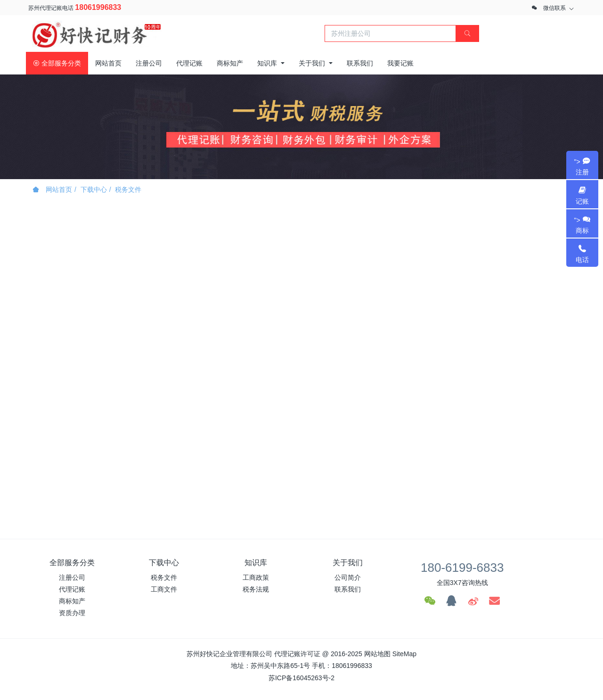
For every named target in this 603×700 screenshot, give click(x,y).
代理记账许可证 (297, 654)
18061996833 (98, 7)
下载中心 (94, 189)
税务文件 (128, 189)
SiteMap (404, 654)
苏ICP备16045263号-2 (301, 678)
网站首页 (108, 63)
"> (582, 167)
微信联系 (554, 8)
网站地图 (377, 654)
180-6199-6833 (462, 568)
